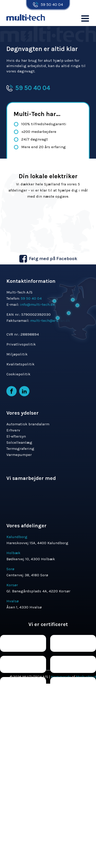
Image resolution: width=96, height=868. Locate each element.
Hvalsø (13, 601)
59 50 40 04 (52, 4)
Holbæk (13, 553)
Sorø (10, 569)
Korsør (12, 585)
